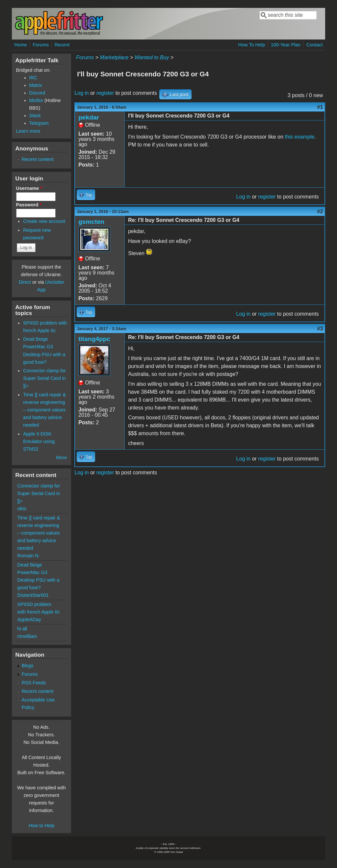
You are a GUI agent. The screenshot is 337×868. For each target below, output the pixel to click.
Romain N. (29, 556)
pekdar (89, 117)
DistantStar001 (33, 595)
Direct (25, 282)
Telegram (39, 123)
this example (299, 137)
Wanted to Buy (152, 57)
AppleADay (29, 619)
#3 (320, 329)
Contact (315, 45)
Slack (35, 116)
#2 (320, 211)
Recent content (38, 159)
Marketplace (114, 57)
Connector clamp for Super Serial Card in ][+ (44, 378)
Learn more (28, 131)
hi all (22, 629)
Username (29, 188)
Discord (37, 93)
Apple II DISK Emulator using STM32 (39, 441)
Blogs (28, 666)
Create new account (44, 221)
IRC (33, 78)
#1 (320, 107)
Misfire (36, 100)
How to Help (41, 826)
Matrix (36, 85)
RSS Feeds (34, 683)
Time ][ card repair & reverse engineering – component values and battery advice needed (44, 410)
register (105, 93)
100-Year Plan (286, 45)
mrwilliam (27, 636)
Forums (41, 45)
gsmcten (91, 222)
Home (21, 45)
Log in (82, 93)
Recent (62, 45)
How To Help (252, 45)
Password (29, 205)
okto (22, 509)
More (61, 458)
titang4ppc (94, 339)
